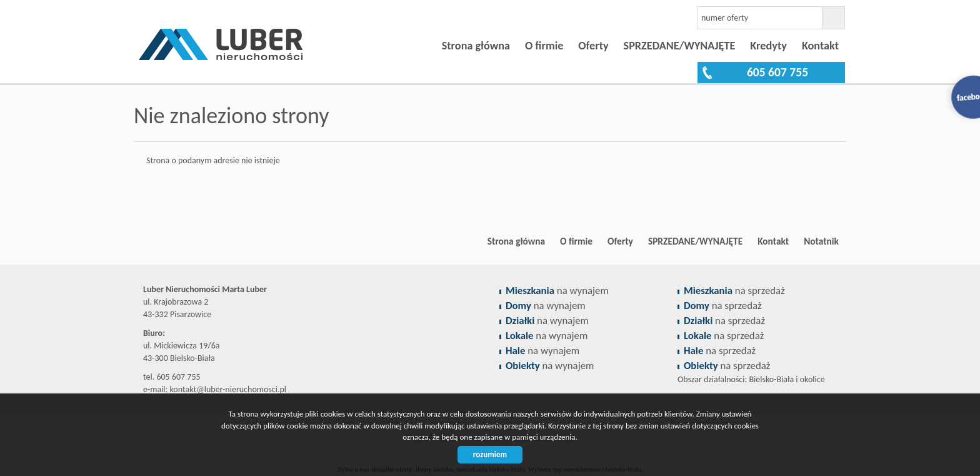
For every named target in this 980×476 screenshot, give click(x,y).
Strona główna (476, 46)
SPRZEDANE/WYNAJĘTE (680, 46)
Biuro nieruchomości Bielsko (231, 241)
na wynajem (557, 291)
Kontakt (820, 46)
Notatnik (821, 241)
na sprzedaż (734, 291)
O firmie (544, 46)
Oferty (593, 46)
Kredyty (768, 46)
